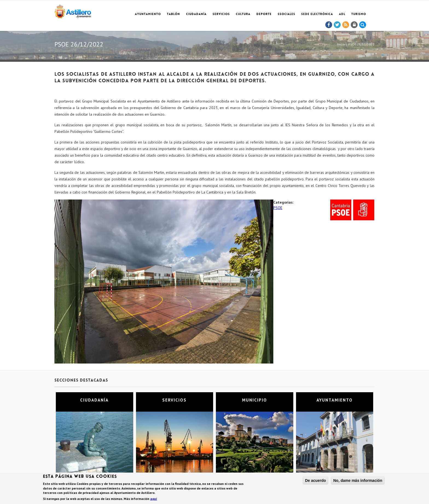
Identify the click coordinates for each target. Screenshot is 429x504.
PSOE (278, 208)
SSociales (286, 14)
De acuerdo (315, 481)
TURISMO (359, 14)
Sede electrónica (317, 14)
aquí (154, 499)
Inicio (341, 44)
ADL (342, 14)
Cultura (243, 14)
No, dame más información (358, 481)
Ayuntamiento (148, 14)
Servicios (221, 14)
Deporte (264, 14)
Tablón (173, 14)
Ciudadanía (196, 14)
